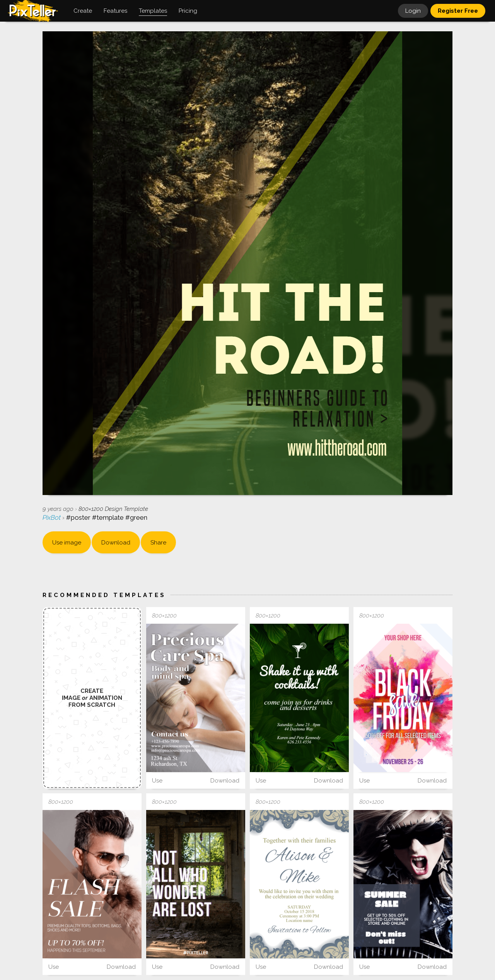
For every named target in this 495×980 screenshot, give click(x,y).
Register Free (458, 11)
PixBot (52, 517)
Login (413, 11)
